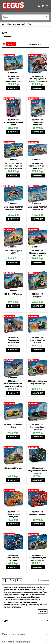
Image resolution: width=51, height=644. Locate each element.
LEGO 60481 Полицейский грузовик (13, 558)
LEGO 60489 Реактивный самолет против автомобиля (13, 384)
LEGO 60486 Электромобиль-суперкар (38, 427)
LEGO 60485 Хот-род (13, 468)
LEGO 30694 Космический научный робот (13, 122)
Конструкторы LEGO (16, 24)
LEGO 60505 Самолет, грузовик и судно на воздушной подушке (13, 166)
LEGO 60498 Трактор (13, 294)
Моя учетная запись (13, 634)
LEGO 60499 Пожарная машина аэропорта (38, 253)
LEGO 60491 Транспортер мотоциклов (13, 340)
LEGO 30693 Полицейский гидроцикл (38, 122)
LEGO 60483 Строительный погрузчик (13, 514)
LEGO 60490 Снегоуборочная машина (38, 340)
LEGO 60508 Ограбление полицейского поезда (13, 79)
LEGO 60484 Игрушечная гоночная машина (38, 471)
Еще (43, 611)
